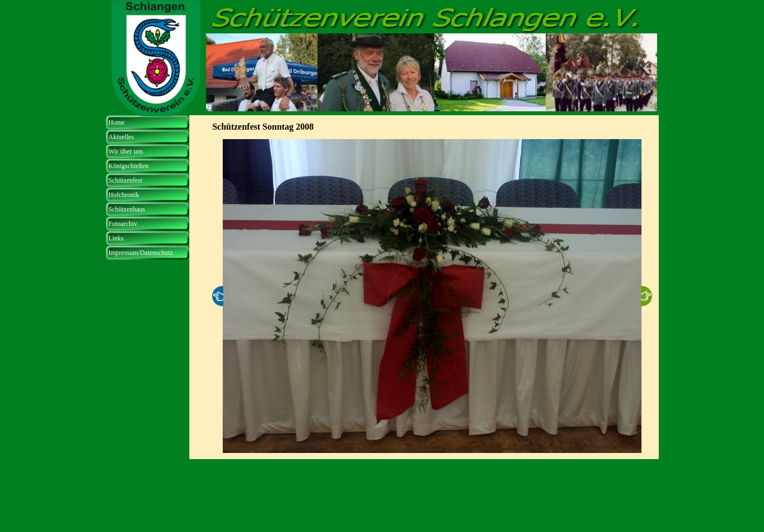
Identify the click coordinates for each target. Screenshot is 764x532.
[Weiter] (647, 296)
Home (117, 122)
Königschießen (129, 166)
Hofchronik (124, 195)
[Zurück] (218, 296)
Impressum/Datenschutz (141, 253)
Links (116, 238)
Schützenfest (126, 180)
